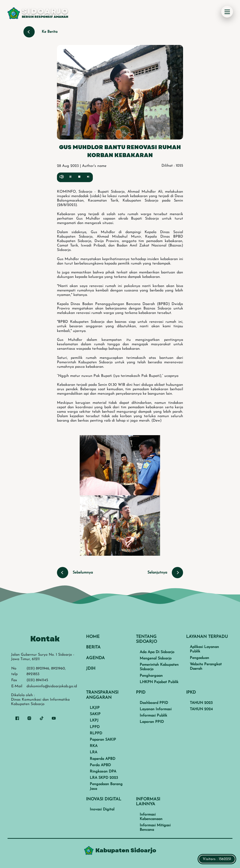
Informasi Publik (153, 716)
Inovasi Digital (102, 809)
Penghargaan (151, 676)
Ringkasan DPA (103, 772)
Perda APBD (100, 765)
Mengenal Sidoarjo (156, 658)
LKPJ (94, 721)
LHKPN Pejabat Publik (159, 682)
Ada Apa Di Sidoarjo (157, 652)
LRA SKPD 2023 (104, 778)
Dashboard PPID (154, 703)
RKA (94, 746)
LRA (94, 752)
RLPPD (96, 733)
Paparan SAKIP (103, 740)
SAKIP (95, 714)
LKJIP (95, 708)
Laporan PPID (152, 722)
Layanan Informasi (156, 709)
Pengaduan (199, 658)
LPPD (95, 727)
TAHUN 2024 (201, 709)
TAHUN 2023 (201, 703)
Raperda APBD (103, 759)
